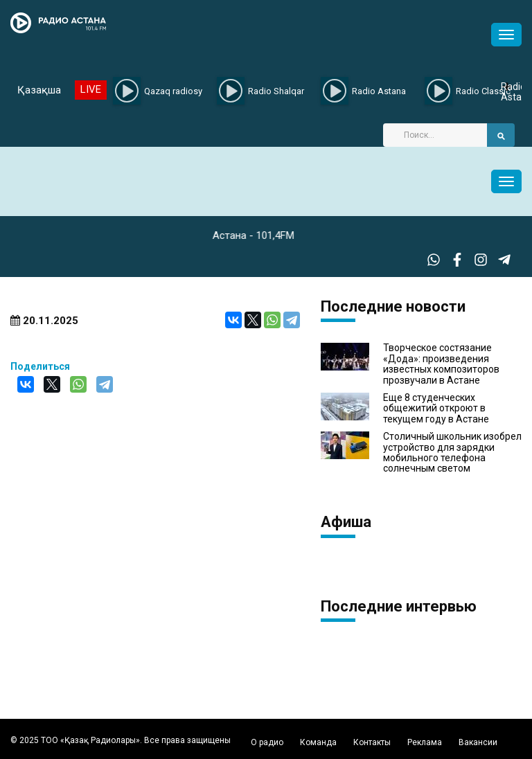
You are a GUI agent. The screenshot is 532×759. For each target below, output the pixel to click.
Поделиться (40, 366)
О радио (267, 742)
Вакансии (478, 742)
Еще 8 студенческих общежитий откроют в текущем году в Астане (436, 409)
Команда (318, 742)
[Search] (435, 135)
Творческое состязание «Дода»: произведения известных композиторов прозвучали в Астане (441, 364)
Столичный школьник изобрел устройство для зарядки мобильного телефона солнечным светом (452, 453)
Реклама (425, 742)
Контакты (372, 742)
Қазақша (39, 90)
